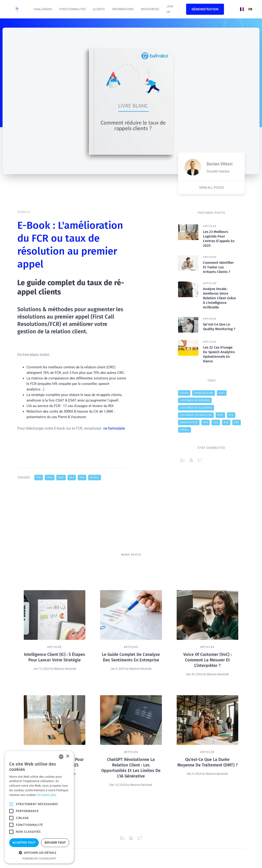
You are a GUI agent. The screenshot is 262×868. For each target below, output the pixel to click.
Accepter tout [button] (24, 843)
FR (244, 9)
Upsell (95, 478)
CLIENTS (99, 9)
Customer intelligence (196, 408)
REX (237, 422)
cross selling (204, 393)
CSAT (50, 478)
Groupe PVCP (189, 422)
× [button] (67, 756)
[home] (18, 9)
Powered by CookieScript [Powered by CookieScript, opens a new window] (39, 858)
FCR (39, 478)
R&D (226, 422)
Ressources (150, 9)
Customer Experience (195, 400)
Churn (184, 393)
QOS (82, 478)
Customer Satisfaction (196, 415)
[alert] (39, 807)
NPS (72, 478)
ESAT (61, 478)
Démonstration (205, 9)
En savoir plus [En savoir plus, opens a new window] (47, 795)
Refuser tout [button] (55, 843)
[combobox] (244, 9)
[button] (43, 9)
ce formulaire (114, 428)
